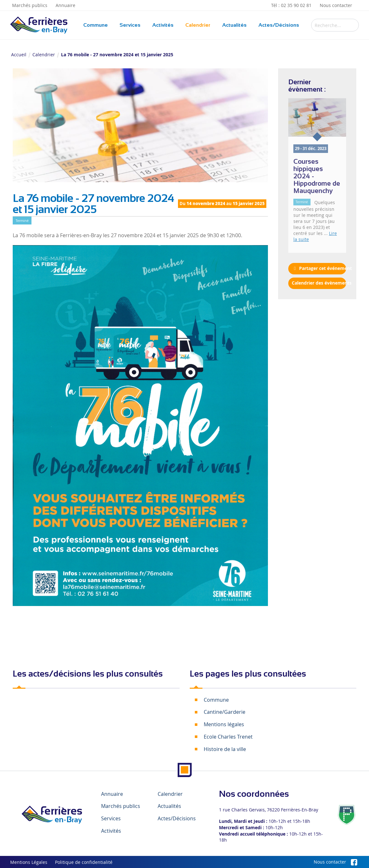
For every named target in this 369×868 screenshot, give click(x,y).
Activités (163, 25)
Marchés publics (30, 5)
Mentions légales (224, 724)
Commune (96, 25)
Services (130, 25)
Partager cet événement (319, 268)
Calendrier (198, 25)
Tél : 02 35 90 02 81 (291, 5)
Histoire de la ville (225, 749)
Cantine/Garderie (225, 712)
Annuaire (65, 5)
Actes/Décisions (279, 25)
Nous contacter (336, 5)
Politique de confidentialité (84, 862)
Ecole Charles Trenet (228, 737)
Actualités (234, 25)
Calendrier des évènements (319, 283)
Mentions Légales (29, 862)
